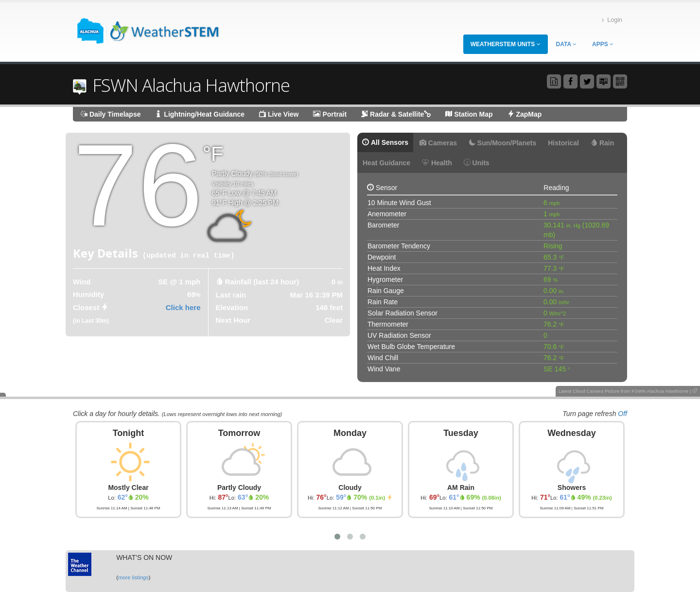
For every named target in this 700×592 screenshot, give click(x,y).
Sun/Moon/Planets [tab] (502, 143)
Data (566, 44)
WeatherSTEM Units (506, 44)
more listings (133, 577)
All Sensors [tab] (385, 142)
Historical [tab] (563, 143)
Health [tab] (437, 163)
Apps (603, 44)
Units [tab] (477, 163)
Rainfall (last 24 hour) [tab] (262, 282)
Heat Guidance (386, 163)
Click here (183, 307)
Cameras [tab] (438, 143)
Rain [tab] (602, 143)
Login (612, 20)
